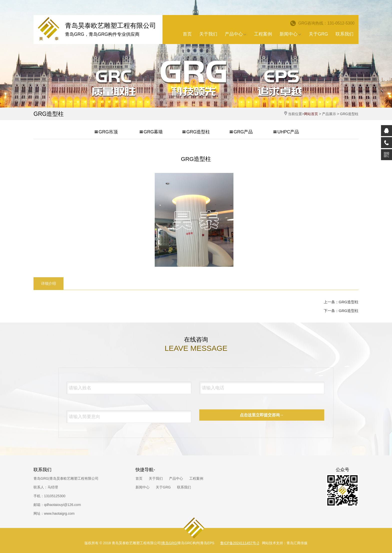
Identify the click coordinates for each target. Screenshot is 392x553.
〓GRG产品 (241, 132)
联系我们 (344, 34)
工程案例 (263, 34)
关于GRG (318, 34)
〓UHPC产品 (286, 132)
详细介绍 (48, 283)
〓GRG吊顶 (106, 132)
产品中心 (236, 34)
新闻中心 (290, 34)
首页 (187, 34)
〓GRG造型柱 (196, 132)
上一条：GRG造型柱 (341, 302)
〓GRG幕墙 (151, 132)
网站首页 (311, 114)
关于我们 (208, 34)
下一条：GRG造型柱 (341, 311)
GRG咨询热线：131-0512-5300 (322, 23)
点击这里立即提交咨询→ (262, 415)
